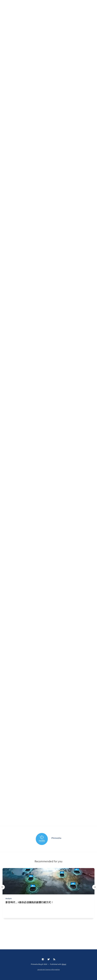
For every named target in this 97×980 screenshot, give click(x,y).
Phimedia (56, 838)
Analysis (9, 898)
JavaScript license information (49, 969)
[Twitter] (49, 959)
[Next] (95, 887)
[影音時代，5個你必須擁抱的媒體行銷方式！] (48, 909)
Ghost (64, 964)
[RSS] (54, 959)
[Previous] (2, 887)
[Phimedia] (42, 839)
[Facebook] (43, 959)
